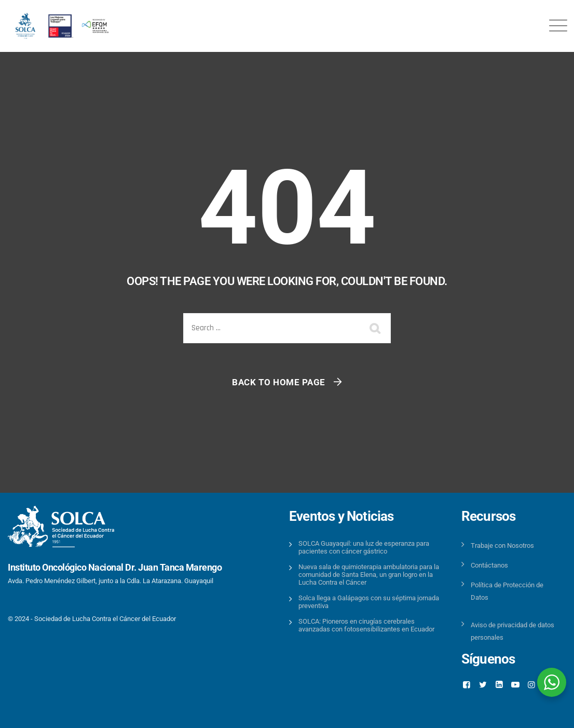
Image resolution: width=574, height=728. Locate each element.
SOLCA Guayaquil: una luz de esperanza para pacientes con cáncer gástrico (364, 547)
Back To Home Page (279, 382)
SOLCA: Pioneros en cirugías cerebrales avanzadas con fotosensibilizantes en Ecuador (366, 625)
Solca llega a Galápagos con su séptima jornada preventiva (369, 602)
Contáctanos (489, 565)
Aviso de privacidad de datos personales (512, 631)
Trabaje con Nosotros (502, 545)
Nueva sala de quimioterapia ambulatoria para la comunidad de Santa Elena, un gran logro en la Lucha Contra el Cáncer (369, 575)
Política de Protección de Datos (507, 591)
